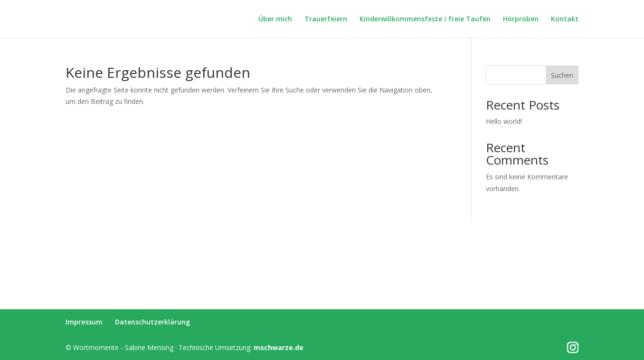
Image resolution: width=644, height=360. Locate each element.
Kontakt (565, 19)
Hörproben (521, 19)
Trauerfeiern (326, 19)
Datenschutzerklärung (152, 322)
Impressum (84, 322)
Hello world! (504, 121)
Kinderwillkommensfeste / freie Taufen (425, 19)
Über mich (275, 19)
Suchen (562, 75)
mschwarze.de (279, 347)
